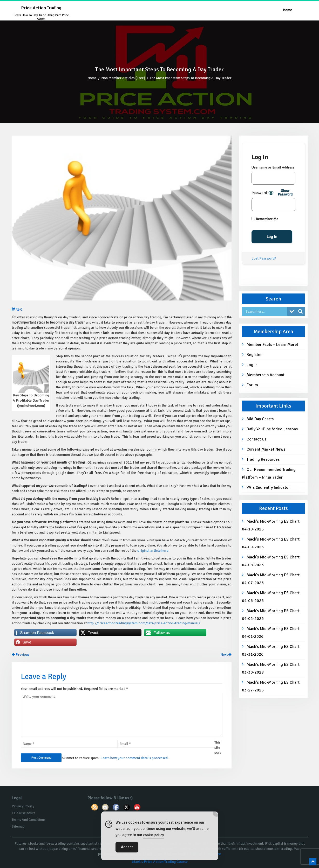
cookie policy (154, 835)
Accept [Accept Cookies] (127, 847)
